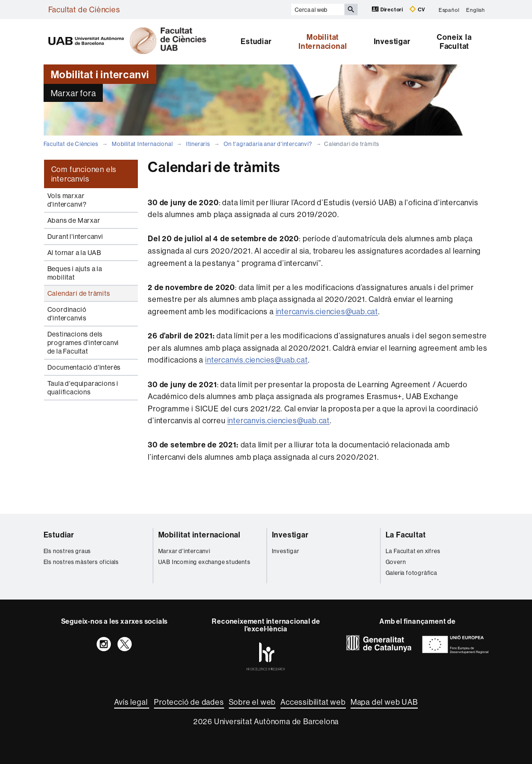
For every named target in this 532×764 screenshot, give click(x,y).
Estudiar (256, 41)
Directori (388, 9)
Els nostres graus (68, 551)
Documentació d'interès (84, 367)
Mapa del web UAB (384, 702)
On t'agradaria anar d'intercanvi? (268, 144)
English (476, 9)
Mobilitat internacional (199, 535)
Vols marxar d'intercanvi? (67, 200)
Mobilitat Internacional (323, 41)
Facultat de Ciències (84, 9)
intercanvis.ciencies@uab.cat (327, 311)
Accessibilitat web (313, 702)
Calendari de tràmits (79, 293)
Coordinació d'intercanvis (67, 314)
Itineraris (198, 144)
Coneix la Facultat (454, 41)
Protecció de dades (189, 702)
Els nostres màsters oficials (81, 562)
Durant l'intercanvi (75, 236)
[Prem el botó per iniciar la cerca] (351, 9)
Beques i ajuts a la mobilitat (75, 273)
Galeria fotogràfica (411, 573)
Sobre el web (252, 702)
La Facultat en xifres (413, 551)
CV (417, 9)
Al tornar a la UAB (74, 253)
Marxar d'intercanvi (184, 551)
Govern (396, 562)
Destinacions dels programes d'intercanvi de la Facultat (83, 343)
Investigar (392, 41)
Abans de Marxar (74, 220)
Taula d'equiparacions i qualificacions (83, 388)
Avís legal (132, 702)
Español (449, 9)
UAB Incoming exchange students (204, 562)
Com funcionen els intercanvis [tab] (84, 174)
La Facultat (406, 535)
